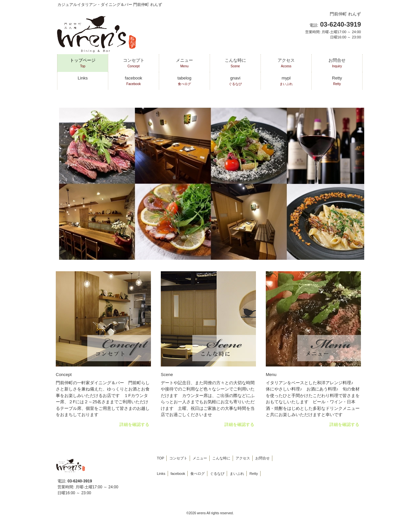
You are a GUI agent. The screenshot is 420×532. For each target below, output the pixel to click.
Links (83, 78)
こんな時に (221, 458)
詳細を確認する (134, 424)
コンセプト (178, 458)
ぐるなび (217, 474)
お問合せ (262, 458)
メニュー (200, 458)
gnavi (235, 81)
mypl (286, 81)
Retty (337, 81)
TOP (160, 458)
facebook (134, 81)
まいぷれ (237, 474)
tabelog (184, 81)
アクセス (243, 458)
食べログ (198, 474)
